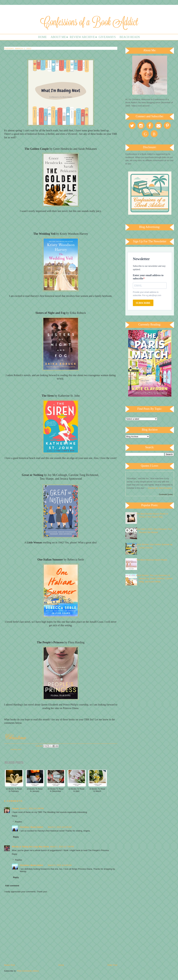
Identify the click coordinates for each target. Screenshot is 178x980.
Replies (19, 822)
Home (42, 37)
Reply (14, 816)
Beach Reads (130, 37)
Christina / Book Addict (31, 827)
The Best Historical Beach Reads (152, 560)
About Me (58, 37)
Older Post (112, 965)
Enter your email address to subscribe (148, 277)
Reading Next (16, 749)
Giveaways (107, 37)
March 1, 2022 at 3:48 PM (32, 808)
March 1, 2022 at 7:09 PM (62, 847)
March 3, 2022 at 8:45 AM (60, 827)
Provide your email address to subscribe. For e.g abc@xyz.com (147, 294)
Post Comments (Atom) (28, 971)
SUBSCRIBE (143, 303)
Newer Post (9, 965)
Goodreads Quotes (166, 494)
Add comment (12, 886)
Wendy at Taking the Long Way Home (30, 847)
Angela (15, 808)
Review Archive (82, 37)
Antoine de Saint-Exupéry (160, 488)
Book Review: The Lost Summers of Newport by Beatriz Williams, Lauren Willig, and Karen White (154, 578)
